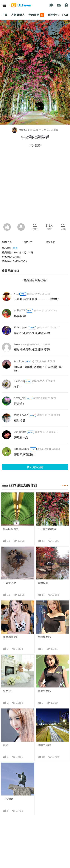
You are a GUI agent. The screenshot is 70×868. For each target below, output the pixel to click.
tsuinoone (20, 344)
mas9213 (21, 130)
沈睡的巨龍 (44, 745)
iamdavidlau (21, 449)
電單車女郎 (44, 691)
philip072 (20, 310)
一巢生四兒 (10, 583)
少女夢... (8, 691)
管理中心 (53, 15)
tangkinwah (21, 415)
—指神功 (8, 799)
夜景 (15, 248)
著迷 (6, 745)
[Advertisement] (35, 187)
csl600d (19, 381)
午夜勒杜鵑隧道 (47, 529)
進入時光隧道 (11, 529)
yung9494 (20, 432)
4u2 (16, 293)
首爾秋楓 (43, 583)
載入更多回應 (35, 467)
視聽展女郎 (44, 637)
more (65, 485)
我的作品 (36, 15)
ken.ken (19, 361)
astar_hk (19, 398)
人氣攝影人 (18, 15)
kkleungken (21, 327)
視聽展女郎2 (10, 637)
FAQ (65, 15)
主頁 (5, 15)
